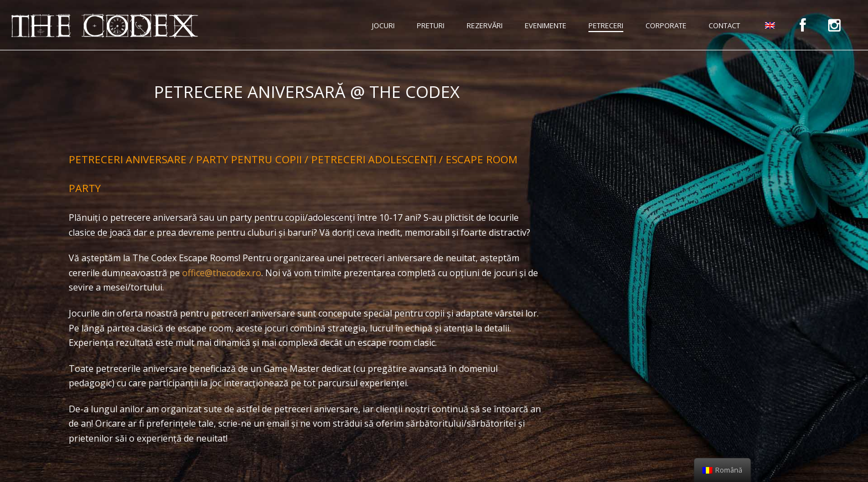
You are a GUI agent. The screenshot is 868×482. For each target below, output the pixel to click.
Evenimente (546, 25)
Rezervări (485, 25)
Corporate (666, 25)
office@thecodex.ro (222, 273)
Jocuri (383, 25)
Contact (724, 25)
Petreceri (606, 25)
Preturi (431, 25)
